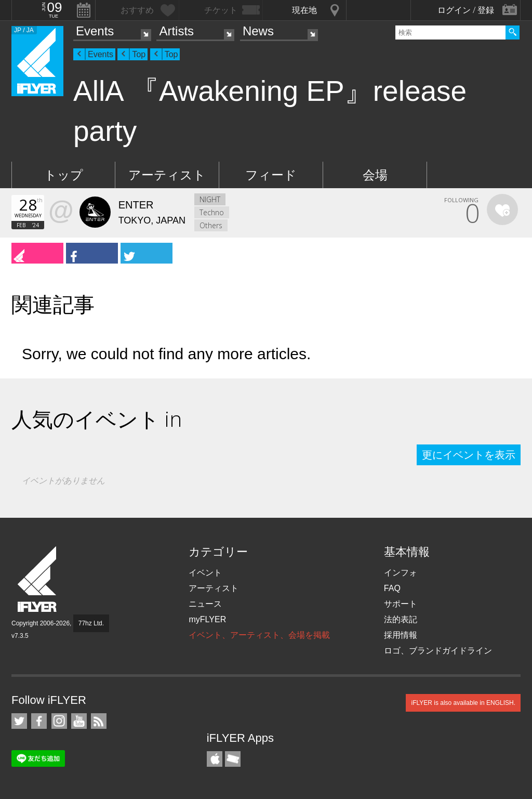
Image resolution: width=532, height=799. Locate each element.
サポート (401, 604)
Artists (176, 31)
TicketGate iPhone (233, 759)
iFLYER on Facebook (39, 721)
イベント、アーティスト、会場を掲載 (259, 635)
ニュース (205, 604)
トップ (64, 175)
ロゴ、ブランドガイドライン (438, 651)
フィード (271, 175)
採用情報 (401, 635)
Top (139, 54)
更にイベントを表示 (469, 455)
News (258, 31)
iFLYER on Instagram (59, 721)
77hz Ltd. (91, 623)
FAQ (392, 588)
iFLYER (38, 579)
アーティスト (167, 175)
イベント (205, 573)
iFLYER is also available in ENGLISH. (463, 703)
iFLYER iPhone (215, 759)
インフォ (401, 573)
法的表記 (401, 619)
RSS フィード (99, 721)
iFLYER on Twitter (19, 721)
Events (95, 31)
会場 (375, 175)
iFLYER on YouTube (79, 721)
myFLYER (207, 619)
